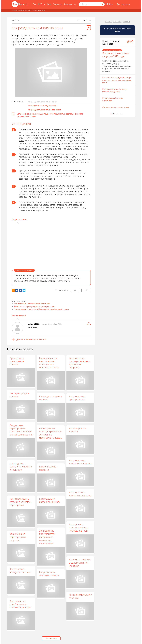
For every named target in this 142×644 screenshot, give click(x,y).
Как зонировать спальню (48, 468)
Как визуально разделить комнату (50, 500)
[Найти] (102, 4)
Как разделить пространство (77, 398)
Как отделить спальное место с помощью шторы (79, 528)
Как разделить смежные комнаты (49, 574)
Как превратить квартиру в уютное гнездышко (115, 90)
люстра (22, 176)
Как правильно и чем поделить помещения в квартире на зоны (49, 363)
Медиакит (109, 21)
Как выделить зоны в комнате (51, 398)
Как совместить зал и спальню (81, 596)
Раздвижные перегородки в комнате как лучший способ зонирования (21, 430)
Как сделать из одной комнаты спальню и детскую (20, 604)
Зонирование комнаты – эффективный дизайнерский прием (41, 309)
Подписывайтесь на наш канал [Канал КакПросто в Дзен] (117, 30)
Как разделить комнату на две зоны (80, 494)
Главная (14, 10)
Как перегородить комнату (19, 395)
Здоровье (58, 4)
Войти (110, 4)
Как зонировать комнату (78, 430)
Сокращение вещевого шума (116, 107)
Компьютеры (70, 4)
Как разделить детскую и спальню (20, 571)
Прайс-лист (117, 21)
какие (22, 140)
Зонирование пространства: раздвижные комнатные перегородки (47, 537)
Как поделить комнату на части (42, 106)
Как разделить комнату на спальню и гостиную (21, 467)
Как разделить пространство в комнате (32, 304)
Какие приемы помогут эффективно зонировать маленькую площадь (51, 433)
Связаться (126, 21)
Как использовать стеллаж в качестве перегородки (20, 502)
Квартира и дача (25, 10)
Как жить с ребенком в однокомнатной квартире (80, 563)
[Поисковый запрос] (92, 4)
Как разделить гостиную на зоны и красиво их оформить (80, 363)
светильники (37, 173)
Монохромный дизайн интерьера (113, 99)
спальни (23, 138)
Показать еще (51, 638)
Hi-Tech (41, 4)
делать (48, 132)
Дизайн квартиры (39, 10)
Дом (49, 4)
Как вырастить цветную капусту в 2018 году (116, 55)
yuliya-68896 (33, 324)
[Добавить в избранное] (89, 28)
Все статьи (118, 114)
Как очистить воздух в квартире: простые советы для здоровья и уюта (117, 80)
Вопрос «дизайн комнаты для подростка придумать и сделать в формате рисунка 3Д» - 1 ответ (50, 115)
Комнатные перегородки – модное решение (34, 306)
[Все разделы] (124, 4)
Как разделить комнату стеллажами (80, 462)
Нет (86, 290)
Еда (34, 4)
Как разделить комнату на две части (44, 110)
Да (75, 290)
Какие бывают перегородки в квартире (18, 537)
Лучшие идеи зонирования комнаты (17, 361)
